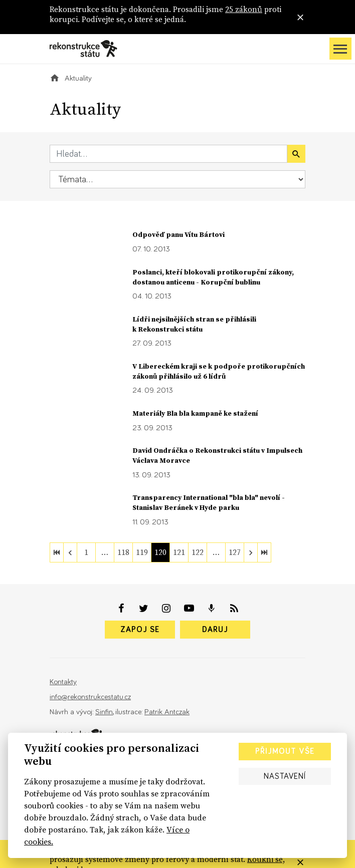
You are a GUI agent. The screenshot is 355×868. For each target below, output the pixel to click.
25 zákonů (244, 9)
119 (142, 552)
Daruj (215, 630)
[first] (57, 552)
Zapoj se (140, 630)
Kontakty (63, 682)
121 (179, 552)
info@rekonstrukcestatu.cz (90, 697)
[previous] (70, 552)
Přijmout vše (285, 751)
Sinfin (104, 712)
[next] (251, 552)
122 (198, 552)
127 (235, 552)
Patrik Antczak (167, 712)
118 (123, 552)
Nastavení (285, 776)
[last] (264, 552)
